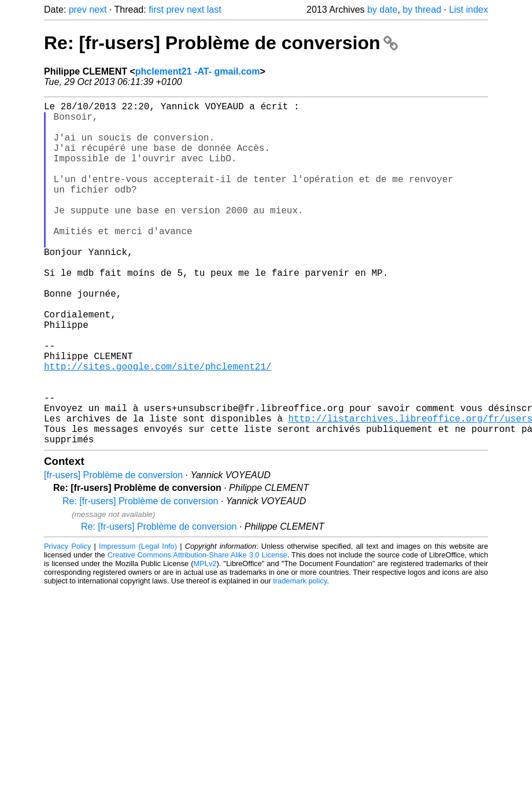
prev (78, 10)
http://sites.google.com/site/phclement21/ (158, 426)
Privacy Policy (67, 622)
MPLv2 (205, 640)
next (98, 10)
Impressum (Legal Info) (138, 622)
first (156, 10)
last (214, 10)
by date (382, 10)
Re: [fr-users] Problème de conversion (221, 43)
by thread (422, 10)
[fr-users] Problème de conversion (113, 551)
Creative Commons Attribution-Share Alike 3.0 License (197, 631)
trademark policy (300, 657)
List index (468, 10)
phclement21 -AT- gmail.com (198, 71)
